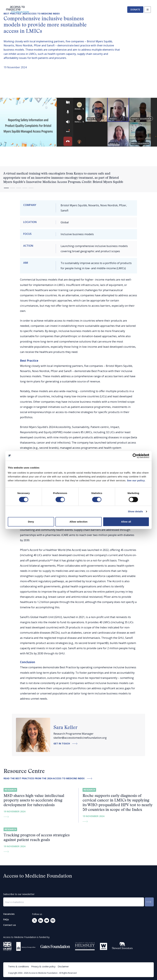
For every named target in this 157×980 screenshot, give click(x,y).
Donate (135, 9)
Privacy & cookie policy (43, 966)
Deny (31, 522)
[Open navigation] (148, 10)
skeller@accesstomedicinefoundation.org (80, 738)
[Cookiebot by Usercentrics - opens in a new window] (135, 456)
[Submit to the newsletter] (149, 902)
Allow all (126, 522)
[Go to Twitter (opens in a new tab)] (34, 920)
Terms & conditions (19, 966)
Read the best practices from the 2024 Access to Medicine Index (49, 779)
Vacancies (9, 914)
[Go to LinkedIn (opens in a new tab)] (41, 920)
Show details (135, 511)
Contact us (10, 925)
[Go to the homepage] (18, 10)
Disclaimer (63, 966)
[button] (151, 118)
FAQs (6, 920)
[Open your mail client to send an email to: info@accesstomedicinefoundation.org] (53, 920)
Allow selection (79, 522)
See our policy (136, 480)
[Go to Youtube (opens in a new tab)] (47, 920)
